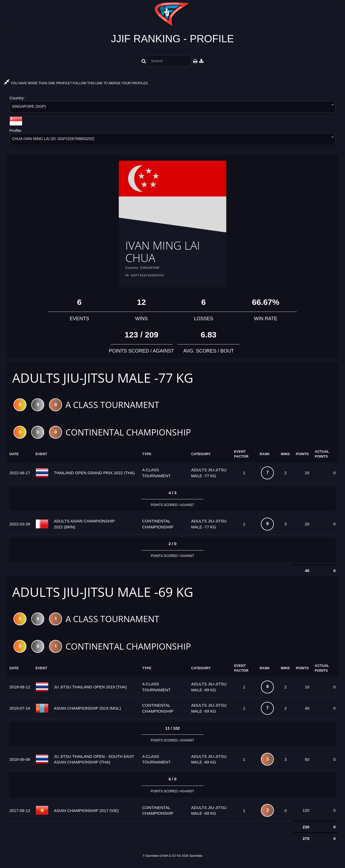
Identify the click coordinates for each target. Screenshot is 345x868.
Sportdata (196, 859)
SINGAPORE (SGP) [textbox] (29, 106)
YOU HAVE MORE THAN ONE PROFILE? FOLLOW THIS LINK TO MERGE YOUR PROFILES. (76, 83)
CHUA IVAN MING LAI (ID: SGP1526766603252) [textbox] (53, 139)
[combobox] (172, 108)
